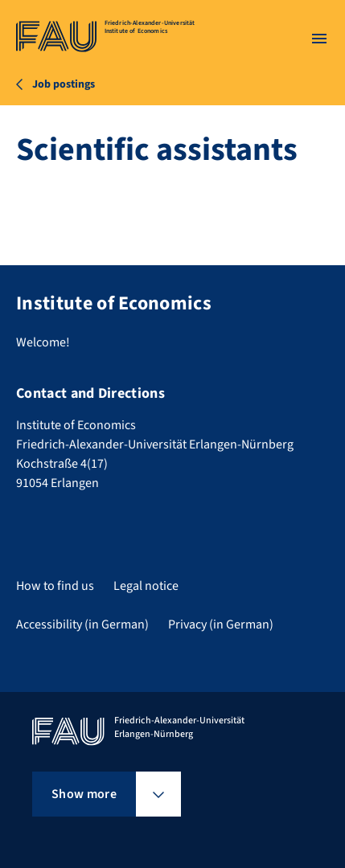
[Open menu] (319, 39)
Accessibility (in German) (82, 624)
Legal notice (146, 586)
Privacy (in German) (221, 624)
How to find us (55, 586)
